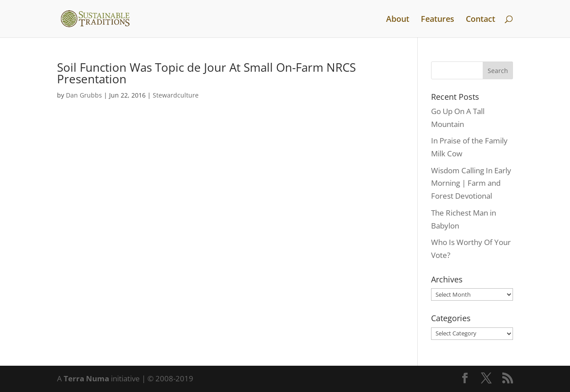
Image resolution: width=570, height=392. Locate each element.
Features (438, 20)
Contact (480, 20)
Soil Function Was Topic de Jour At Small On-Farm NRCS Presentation (206, 73)
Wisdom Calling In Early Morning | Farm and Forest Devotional (471, 183)
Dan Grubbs (84, 95)
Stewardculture (176, 95)
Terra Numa (86, 378)
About (398, 20)
